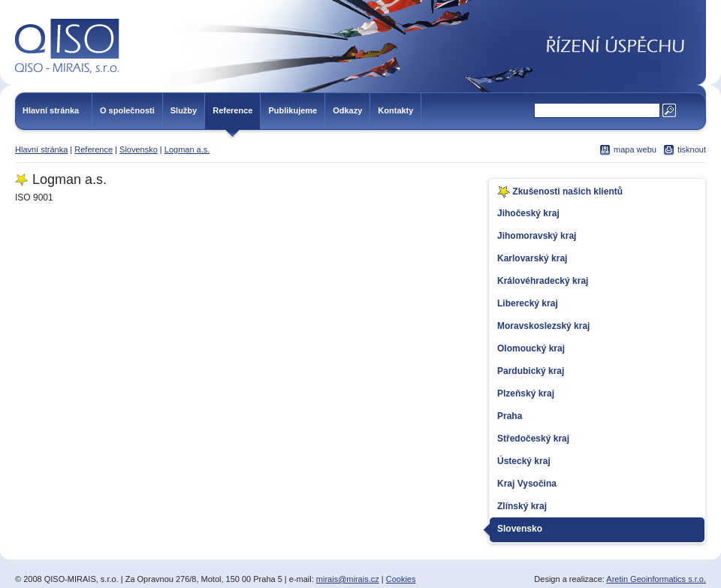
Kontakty (395, 110)
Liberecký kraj (528, 303)
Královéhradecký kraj (543, 281)
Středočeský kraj (533, 439)
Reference (232, 110)
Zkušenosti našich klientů (560, 192)
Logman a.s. (187, 149)
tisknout (692, 149)
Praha (510, 416)
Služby (184, 110)
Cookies (401, 579)
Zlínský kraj (522, 506)
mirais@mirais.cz (348, 579)
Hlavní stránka (51, 110)
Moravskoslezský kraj (543, 326)
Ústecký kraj (524, 461)
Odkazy (347, 110)
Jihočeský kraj (528, 213)
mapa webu (635, 149)
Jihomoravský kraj (537, 236)
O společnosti (127, 110)
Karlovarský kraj (532, 258)
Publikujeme (293, 110)
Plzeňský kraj (526, 394)
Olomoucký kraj (531, 348)
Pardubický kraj (531, 371)
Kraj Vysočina (527, 484)
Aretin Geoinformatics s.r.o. (656, 579)
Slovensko (139, 149)
